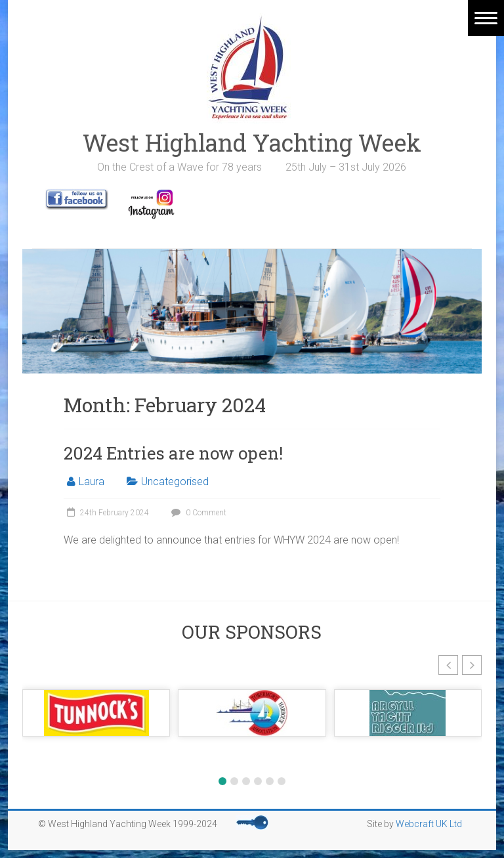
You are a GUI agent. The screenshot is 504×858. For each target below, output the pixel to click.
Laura (92, 482)
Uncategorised (175, 482)
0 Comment (197, 513)
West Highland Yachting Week (252, 142)
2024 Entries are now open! (173, 453)
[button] (448, 665)
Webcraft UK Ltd (429, 824)
